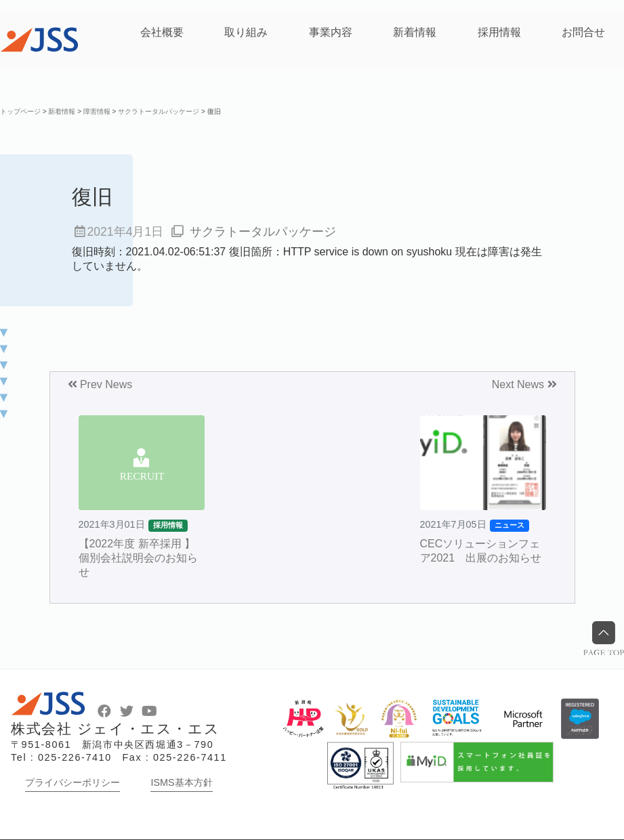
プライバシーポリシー (72, 782)
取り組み (246, 32)
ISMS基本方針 (181, 782)
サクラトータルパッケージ (263, 232)
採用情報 (499, 32)
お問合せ (583, 32)
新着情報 (415, 32)
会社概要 (162, 32)
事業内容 (331, 32)
